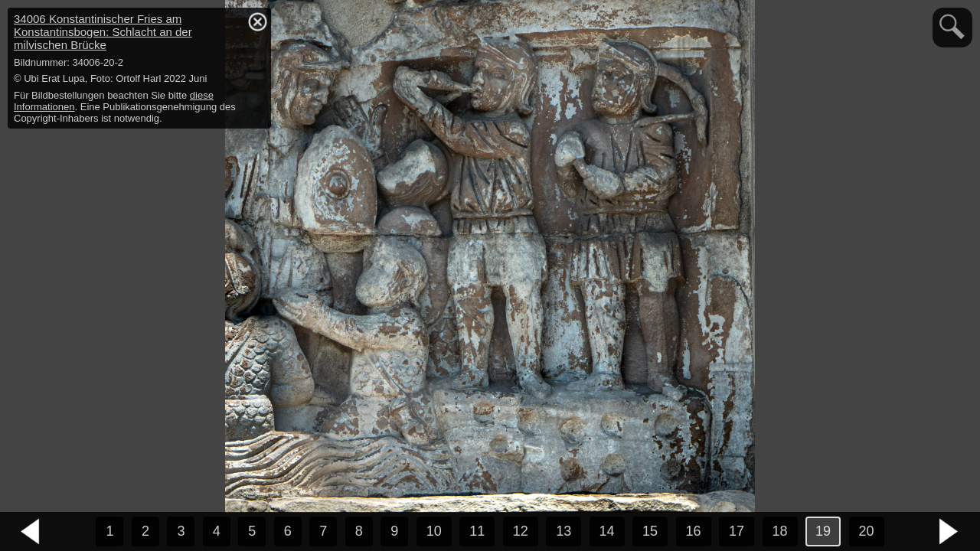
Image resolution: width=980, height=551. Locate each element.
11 (477, 531)
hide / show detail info (257, 21)
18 (780, 531)
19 (823, 531)
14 (607, 531)
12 (521, 531)
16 (694, 531)
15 (650, 531)
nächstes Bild (949, 532)
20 (867, 531)
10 (434, 531)
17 (737, 531)
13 (563, 531)
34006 (103, 32)
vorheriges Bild (31, 532)
